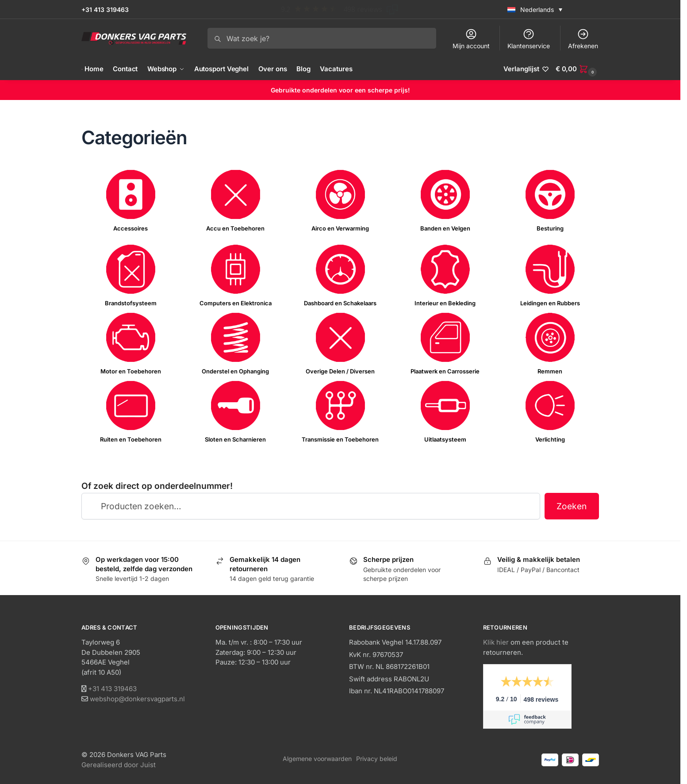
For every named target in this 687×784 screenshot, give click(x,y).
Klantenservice (529, 39)
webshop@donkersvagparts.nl (137, 699)
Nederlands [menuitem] (537, 10)
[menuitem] (535, 9)
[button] (577, 69)
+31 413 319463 (105, 10)
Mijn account (471, 39)
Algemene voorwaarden (317, 759)
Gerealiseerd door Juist (119, 765)
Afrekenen (583, 39)
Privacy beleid (377, 759)
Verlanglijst (521, 69)
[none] (551, 9)
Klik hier (496, 642)
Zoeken (572, 506)
